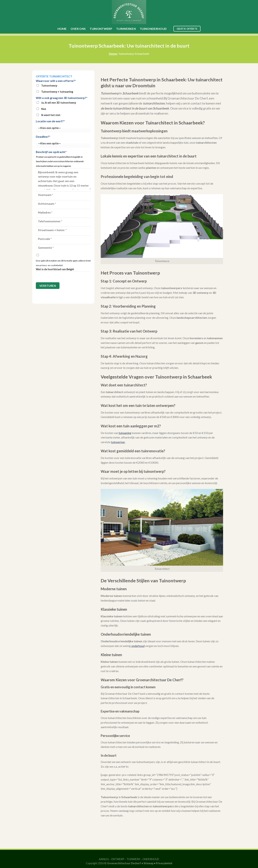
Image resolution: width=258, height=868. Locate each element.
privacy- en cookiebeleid (51, 265)
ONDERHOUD (151, 859)
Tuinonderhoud (153, 29)
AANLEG (104, 859)
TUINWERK (133, 859)
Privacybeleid (164, 863)
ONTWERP (118, 859)
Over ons (78, 29)
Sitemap (148, 863)
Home (62, 29)
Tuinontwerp (101, 29)
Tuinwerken (126, 29)
